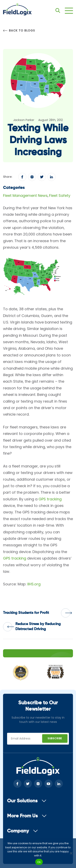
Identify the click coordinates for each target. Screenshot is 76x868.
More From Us (27, 816)
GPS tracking (50, 499)
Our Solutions (27, 801)
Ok (39, 862)
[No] (71, 853)
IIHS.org (34, 584)
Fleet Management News (25, 195)
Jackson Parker (24, 120)
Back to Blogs (19, 31)
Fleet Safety (60, 195)
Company (22, 831)
